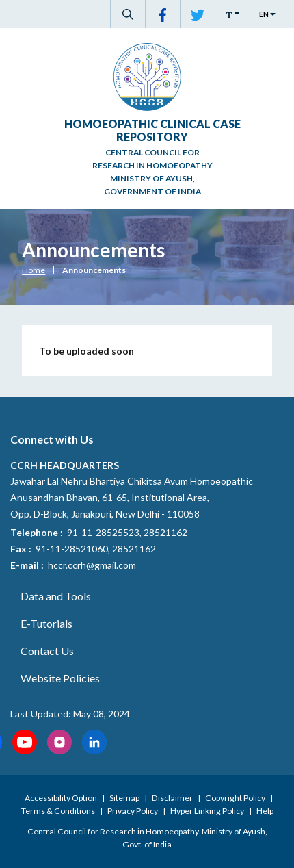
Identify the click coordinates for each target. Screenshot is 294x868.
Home (34, 270)
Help (265, 811)
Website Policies (60, 678)
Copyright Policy (236, 798)
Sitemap (125, 798)
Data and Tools (56, 596)
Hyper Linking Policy (208, 811)
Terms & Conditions (59, 811)
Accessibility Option (62, 798)
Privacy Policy (133, 811)
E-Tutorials (46, 623)
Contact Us (47, 651)
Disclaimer (173, 798)
